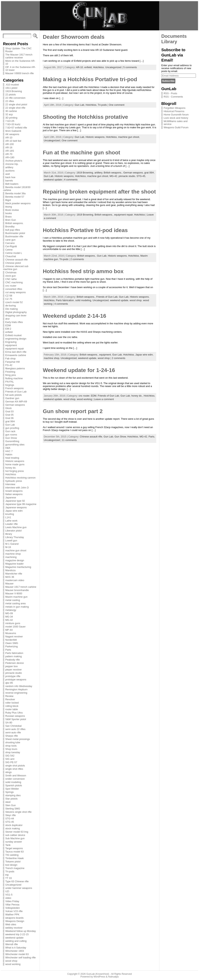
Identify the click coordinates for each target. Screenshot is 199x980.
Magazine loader (14, 564)
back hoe (10, 177)
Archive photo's (14, 161)
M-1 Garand (12, 544)
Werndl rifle (11, 944)
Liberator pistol (13, 531)
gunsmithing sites (15, 445)
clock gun (10, 276)
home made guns (15, 464)
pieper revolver (14, 670)
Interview (10, 484)
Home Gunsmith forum (176, 115)
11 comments (69, 440)
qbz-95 (9, 683)
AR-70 (9, 154)
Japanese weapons (16, 507)
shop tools (11, 746)
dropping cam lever (16, 315)
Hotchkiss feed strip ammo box (83, 271)
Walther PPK (12, 914)
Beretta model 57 (15, 197)
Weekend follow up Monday (21, 931)
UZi (7, 891)
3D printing (11, 118)
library (9, 534)
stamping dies (13, 795)
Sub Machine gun (15, 838)
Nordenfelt (11, 640)
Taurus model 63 (14, 852)
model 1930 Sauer (15, 627)
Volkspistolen (13, 908)
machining (11, 557)
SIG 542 (10, 756)
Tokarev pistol (13, 862)
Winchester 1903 (15, 951)
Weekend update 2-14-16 (74, 316)
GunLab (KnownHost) (98, 974)
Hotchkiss (11, 474)
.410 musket (12, 85)
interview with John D (17, 488)
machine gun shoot (16, 550)
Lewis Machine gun (16, 527)
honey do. (11, 468)
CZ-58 (9, 296)
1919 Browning (14, 91)
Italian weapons (14, 494)
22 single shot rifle (15, 108)
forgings (10, 385)
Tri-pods (10, 871)
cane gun (10, 240)
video (8, 898)
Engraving (11, 342)
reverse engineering (16, 693)
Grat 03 (9, 411)
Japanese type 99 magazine (21, 504)
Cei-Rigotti (11, 246)
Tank (8, 845)
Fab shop (10, 358)
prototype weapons (16, 680)
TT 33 (8, 878)
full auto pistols (14, 395)
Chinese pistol (13, 263)
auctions (10, 171)
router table (12, 709)
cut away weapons (15, 292)
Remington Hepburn (16, 689)
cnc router (11, 286)
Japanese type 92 (15, 501)
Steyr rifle (10, 815)
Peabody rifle (13, 660)
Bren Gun (11, 220)
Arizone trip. (12, 164)
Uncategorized (13, 885)
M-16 (8, 547)
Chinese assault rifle (16, 260)
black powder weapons (18, 203)
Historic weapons (15, 461)
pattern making (14, 656)
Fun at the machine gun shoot (81, 153)
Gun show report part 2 (73, 411)
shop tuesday (13, 752)
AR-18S (10, 151)
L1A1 (8, 517)
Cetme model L (14, 253)
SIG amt (10, 759)
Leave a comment (104, 399)
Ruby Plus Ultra (14, 713)
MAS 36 (10, 577)
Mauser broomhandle (17, 590)
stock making (13, 828)
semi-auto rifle (13, 732)
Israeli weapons (14, 491)
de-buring (10, 306)
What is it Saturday (16, 948)
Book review (12, 210)
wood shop (11, 961)
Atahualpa (113, 977)
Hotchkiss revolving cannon (20, 478)
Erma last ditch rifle (16, 352)
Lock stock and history (176, 118)
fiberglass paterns (15, 368)
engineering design (16, 339)
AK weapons (12, 134)
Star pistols (11, 799)
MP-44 (9, 630)
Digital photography (16, 312)
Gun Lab (10, 425)
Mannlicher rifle (14, 574)
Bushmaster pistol (15, 233)
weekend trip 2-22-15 (17, 934)
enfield (9, 332)
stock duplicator (14, 825)
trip (7, 875)
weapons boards (14, 918)
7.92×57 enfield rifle (16, 128)
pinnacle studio (14, 673)
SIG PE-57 (11, 762)
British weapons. (14, 223)
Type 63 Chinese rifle (17, 881)
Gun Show (11, 438)
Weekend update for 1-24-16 (79, 370)
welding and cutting (16, 941)
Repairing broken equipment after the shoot (99, 192)
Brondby (10, 227)
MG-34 (9, 617)
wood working (13, 964)
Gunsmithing (12, 441)
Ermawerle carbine (16, 355)
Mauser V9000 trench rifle (20, 73)
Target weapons (14, 848)
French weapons (14, 388)
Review (9, 696)
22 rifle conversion (15, 98)
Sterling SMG (13, 809)
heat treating (12, 458)
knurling (10, 514)
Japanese (11, 497)
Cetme (9, 250)
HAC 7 (9, 451)
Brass (8, 217)
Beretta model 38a (15, 193)
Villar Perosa (12, 905)
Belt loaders (12, 184)
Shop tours (11, 749)
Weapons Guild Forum (176, 127)
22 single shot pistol (16, 104)
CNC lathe (11, 279)
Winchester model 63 (17, 954)
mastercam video (15, 580)
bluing (9, 207)
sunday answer (14, 842)
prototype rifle (13, 676)
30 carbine (11, 111)
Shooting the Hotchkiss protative (85, 117)
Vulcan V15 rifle (14, 911)
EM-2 (8, 329)
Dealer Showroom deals (74, 37)
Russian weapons (15, 716)
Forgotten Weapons (175, 108)
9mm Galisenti (13, 131)
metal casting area (15, 603)
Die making (11, 309)
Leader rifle (11, 524)
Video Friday (12, 901)
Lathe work (11, 521)
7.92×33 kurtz (13, 124)
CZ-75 (9, 299)
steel (8, 802)
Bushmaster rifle (14, 236)
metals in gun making (17, 607)
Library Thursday (15, 537)
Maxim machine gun (16, 597)
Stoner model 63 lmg (17, 832)
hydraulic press (14, 481)
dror (7, 319)
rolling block (12, 706)
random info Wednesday (19, 686)
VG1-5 (9, 895)
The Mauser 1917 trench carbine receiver (19, 56)
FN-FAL (10, 382)
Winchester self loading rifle (20, 958)
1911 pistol (11, 88)
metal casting (13, 600)
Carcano (10, 243)
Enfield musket (13, 335)
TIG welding (12, 855)
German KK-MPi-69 (16, 402)
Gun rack (10, 431)
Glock (8, 408)
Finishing (10, 372)
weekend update (14, 938)
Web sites (11, 924)
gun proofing (12, 428)
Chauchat (11, 256)
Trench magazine (15, 868)
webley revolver (14, 928)
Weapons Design (15, 921)
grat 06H (10, 421)
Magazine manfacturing (18, 567)
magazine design (15, 560)
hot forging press (14, 471)
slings (8, 772)
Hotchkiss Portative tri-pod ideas (85, 230)
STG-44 (10, 819)
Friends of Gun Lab (16, 392)
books (9, 213)
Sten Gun (10, 805)
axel (7, 174)
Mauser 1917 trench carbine (21, 587)
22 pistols (10, 95)
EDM (8, 325)
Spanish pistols (14, 785)
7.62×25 (10, 121)
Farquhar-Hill (12, 362)
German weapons (15, 405)
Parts (8, 650)
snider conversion (15, 779)
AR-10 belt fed (13, 141)
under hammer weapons (19, 888)
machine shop (13, 554)
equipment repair (15, 349)
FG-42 (9, 365)
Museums (11, 633)
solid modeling (13, 782)
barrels (9, 181)
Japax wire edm (14, 511)
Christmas (11, 272)
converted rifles (14, 289)
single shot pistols (15, 766)
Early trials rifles (14, 322)
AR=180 (10, 157)
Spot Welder (12, 789)
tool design (11, 865)
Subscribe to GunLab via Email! (173, 55)
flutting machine (14, 378)
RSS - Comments (173, 97)
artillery (9, 167)
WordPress (99, 977)
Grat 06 (9, 418)
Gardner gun (12, 398)
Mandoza (10, 570)
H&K (8, 448)
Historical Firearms (174, 111)
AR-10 (9, 138)
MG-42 (9, 620)
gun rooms (11, 435)
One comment (117, 105)
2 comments (77, 259)
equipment (11, 345)
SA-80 (9, 723)
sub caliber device (15, 835)
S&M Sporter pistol (16, 719)
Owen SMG (12, 643)
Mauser (9, 584)
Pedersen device (14, 663)
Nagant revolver (14, 636)
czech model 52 (14, 302)
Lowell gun (11, 541)
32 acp (9, 114)
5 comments (130, 67)
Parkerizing (11, 646)
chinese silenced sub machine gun (16, 268)
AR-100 (9, 144)
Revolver (10, 699)
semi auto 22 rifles (15, 729)
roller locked (12, 703)
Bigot (8, 200)
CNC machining (14, 282)
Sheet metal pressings (18, 739)
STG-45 (10, 822)
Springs (9, 792)
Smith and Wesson (16, 775)
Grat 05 (9, 415)
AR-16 (9, 147)
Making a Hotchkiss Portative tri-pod (90, 79)
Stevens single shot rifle (18, 812)
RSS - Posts (170, 93)
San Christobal (13, 726)
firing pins (11, 375)
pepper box (11, 666)
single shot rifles (14, 769)
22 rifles (10, 101)
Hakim (9, 454)
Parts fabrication (14, 653)
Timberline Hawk (14, 858)
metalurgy (11, 610)
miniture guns (13, 623)
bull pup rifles (13, 230)
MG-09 (9, 613)
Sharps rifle (12, 736)
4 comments (71, 180)
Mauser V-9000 (14, 593)
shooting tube (13, 742)
